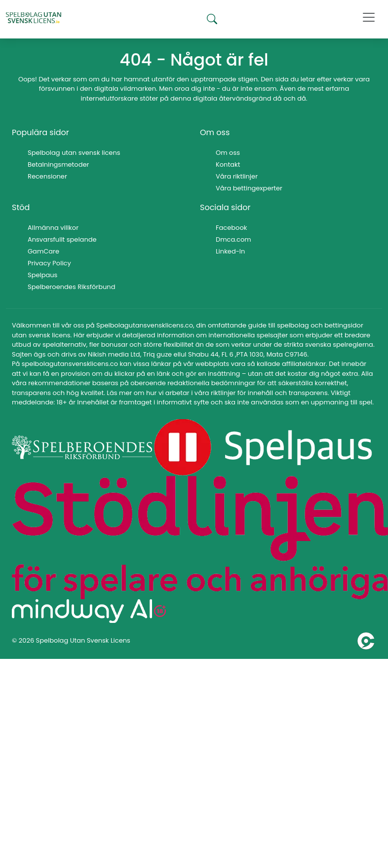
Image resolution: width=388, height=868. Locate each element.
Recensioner (47, 176)
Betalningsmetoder (58, 164)
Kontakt (228, 164)
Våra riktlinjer (237, 176)
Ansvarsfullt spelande (62, 239)
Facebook (231, 228)
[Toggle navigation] (369, 17)
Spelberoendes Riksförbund (71, 287)
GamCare (43, 251)
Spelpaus (42, 275)
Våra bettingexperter (249, 188)
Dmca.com (233, 239)
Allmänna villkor (53, 228)
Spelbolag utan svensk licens (74, 153)
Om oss (228, 153)
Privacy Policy (49, 263)
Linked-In (230, 251)
